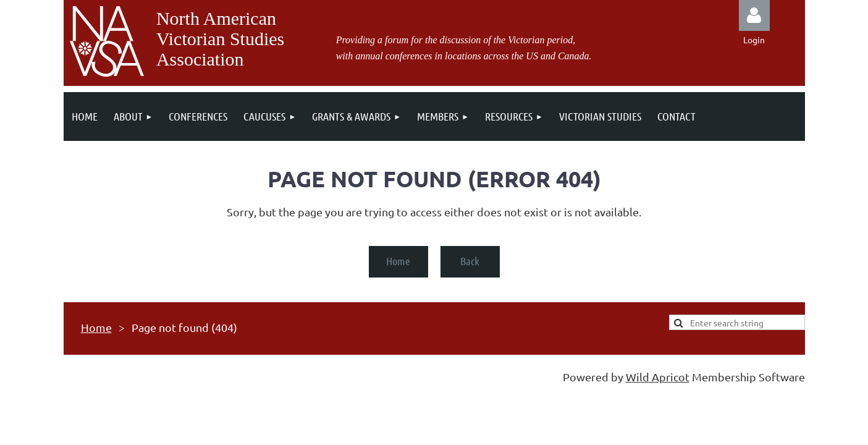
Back (470, 261)
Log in (754, 15)
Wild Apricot (658, 377)
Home (398, 261)
